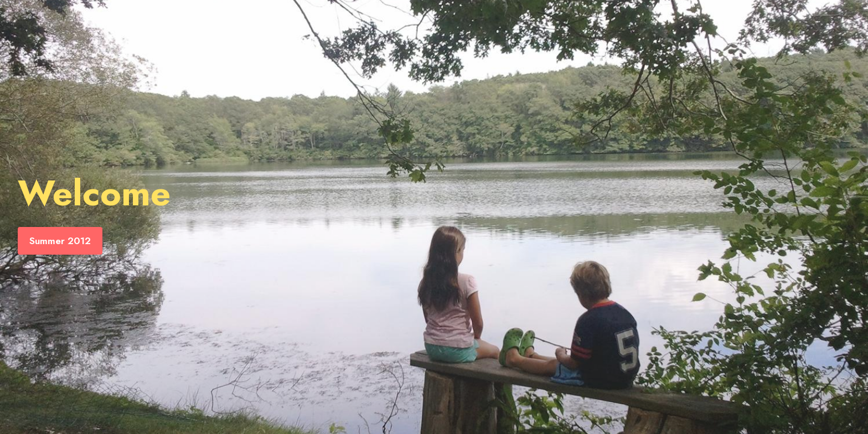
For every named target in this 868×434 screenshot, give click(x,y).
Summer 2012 (60, 241)
